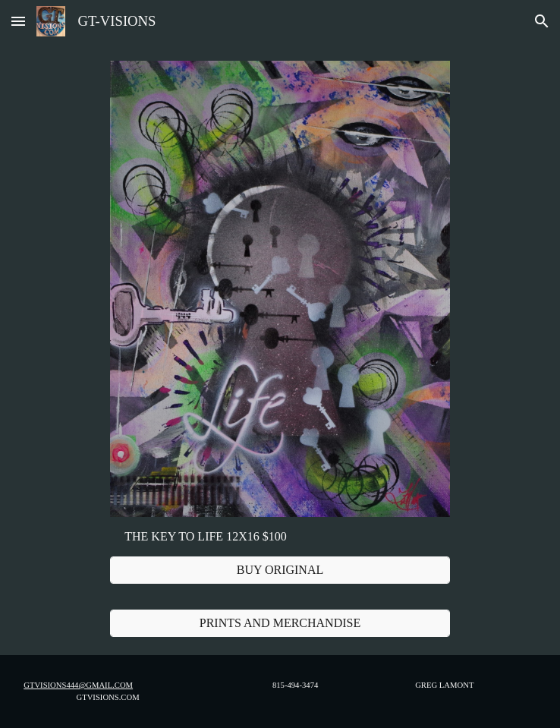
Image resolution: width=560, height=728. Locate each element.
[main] (280, 537)
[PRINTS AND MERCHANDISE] (280, 623)
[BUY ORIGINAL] (280, 570)
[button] (18, 21)
